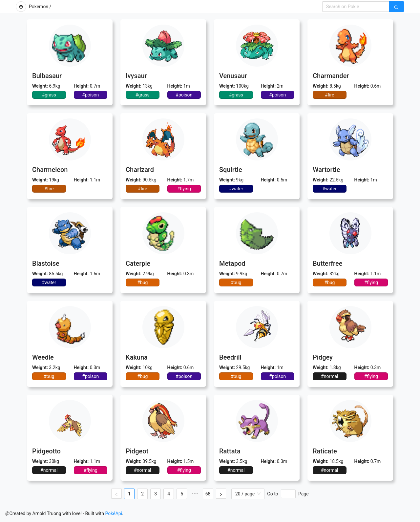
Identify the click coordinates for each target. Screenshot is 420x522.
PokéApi (114, 513)
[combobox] (356, 7)
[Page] (288, 494)
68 (207, 494)
